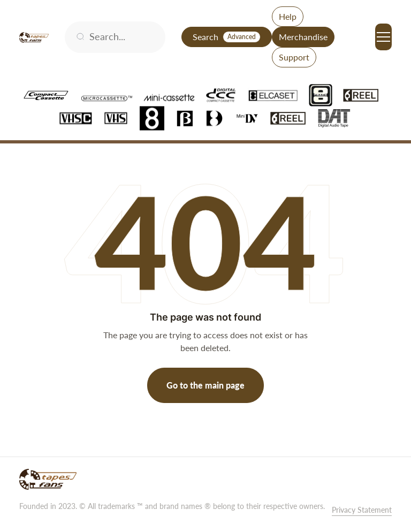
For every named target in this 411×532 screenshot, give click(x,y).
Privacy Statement (362, 510)
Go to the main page (205, 385)
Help (288, 16)
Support (294, 57)
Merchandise (303, 37)
